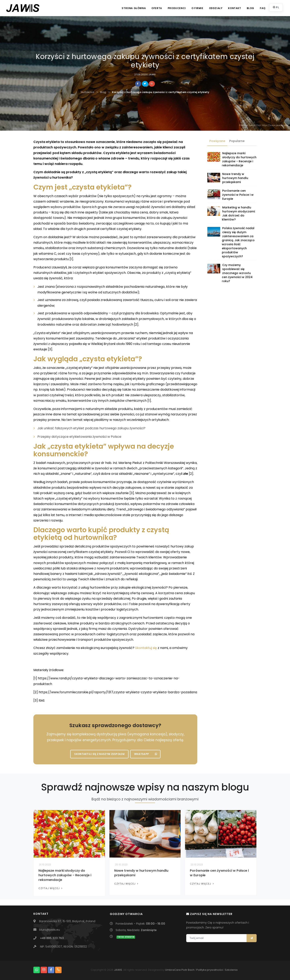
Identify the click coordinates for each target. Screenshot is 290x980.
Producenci (177, 8)
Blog (250, 8)
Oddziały (216, 8)
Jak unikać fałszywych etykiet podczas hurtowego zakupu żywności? (91, 428)
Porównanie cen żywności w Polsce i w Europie (238, 195)
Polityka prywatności (210, 970)
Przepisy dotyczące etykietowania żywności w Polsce (79, 437)
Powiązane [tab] (217, 141)
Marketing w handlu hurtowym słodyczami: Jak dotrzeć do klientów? (239, 213)
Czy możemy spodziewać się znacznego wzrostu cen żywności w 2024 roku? (237, 273)
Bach (191, 970)
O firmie (197, 8)
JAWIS (118, 970)
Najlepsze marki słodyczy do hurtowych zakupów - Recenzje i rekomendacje (239, 159)
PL (276, 7)
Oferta (157, 8)
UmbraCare (173, 970)
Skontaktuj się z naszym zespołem (99, 754)
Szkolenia (231, 970)
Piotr (184, 970)
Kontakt (234, 8)
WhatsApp (146, 754)
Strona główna (134, 8)
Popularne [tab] (237, 141)
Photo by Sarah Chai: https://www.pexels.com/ (264, 125)
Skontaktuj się (146, 648)
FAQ (263, 8)
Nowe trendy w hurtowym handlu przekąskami (235, 178)
